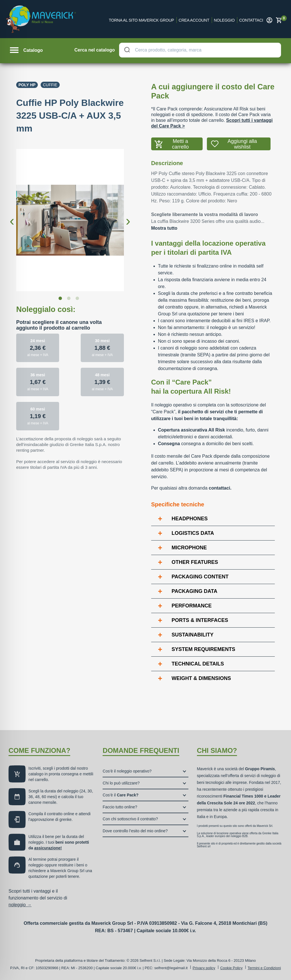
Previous (12, 216)
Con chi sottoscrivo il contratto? (130, 819)
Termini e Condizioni (264, 968)
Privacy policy (204, 968)
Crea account (194, 20)
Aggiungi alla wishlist (242, 144)
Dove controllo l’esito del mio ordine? (135, 831)
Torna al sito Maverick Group (142, 20)
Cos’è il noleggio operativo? (127, 771)
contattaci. (220, 488)
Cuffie (50, 85)
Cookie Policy (231, 968)
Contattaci (251, 20)
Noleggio (224, 20)
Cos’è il (120, 795)
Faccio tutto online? (120, 807)
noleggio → (20, 905)
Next (128, 216)
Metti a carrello (180, 144)
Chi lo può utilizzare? (121, 783)
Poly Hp (27, 85)
